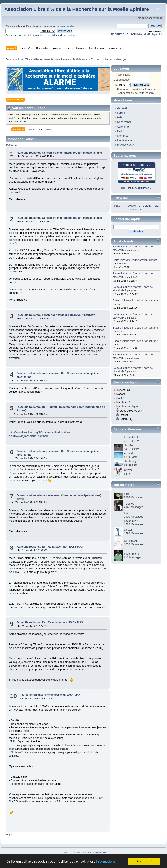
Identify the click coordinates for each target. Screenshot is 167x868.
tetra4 (134, 277)
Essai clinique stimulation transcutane (135, 300)
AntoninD (136, 250)
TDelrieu (129, 504)
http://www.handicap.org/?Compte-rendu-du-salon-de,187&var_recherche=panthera (39, 434)
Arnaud (128, 453)
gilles (134, 290)
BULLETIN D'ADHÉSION (136, 188)
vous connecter (44, 26)
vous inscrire (67, 26)
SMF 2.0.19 (69, 852)
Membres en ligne (127, 406)
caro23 (128, 530)
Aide (120, 117)
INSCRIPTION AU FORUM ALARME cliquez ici (136, 34)
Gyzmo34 (130, 470)
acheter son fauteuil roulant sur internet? (68, 315)
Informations (105, 862)
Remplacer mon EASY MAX (63, 695)
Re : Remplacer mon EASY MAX (63, 547)
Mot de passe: (122, 80)
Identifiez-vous (126, 140)
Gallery (121, 131)
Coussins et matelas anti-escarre (38, 373)
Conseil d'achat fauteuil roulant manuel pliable (72, 153)
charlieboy (130, 461)
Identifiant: (124, 75)
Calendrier (123, 127)
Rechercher (124, 122)
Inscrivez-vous (126, 145)
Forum (121, 113)
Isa (118, 304)
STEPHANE (131, 541)
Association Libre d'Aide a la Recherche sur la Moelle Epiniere (77, 9)
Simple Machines (98, 852)
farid (127, 513)
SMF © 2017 (83, 852)
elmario (135, 358)
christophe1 (123, 264)
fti (118, 345)
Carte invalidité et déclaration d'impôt (135, 260)
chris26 (128, 445)
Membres (123, 136)
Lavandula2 (131, 438)
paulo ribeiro (131, 554)
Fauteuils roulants (28, 153)
